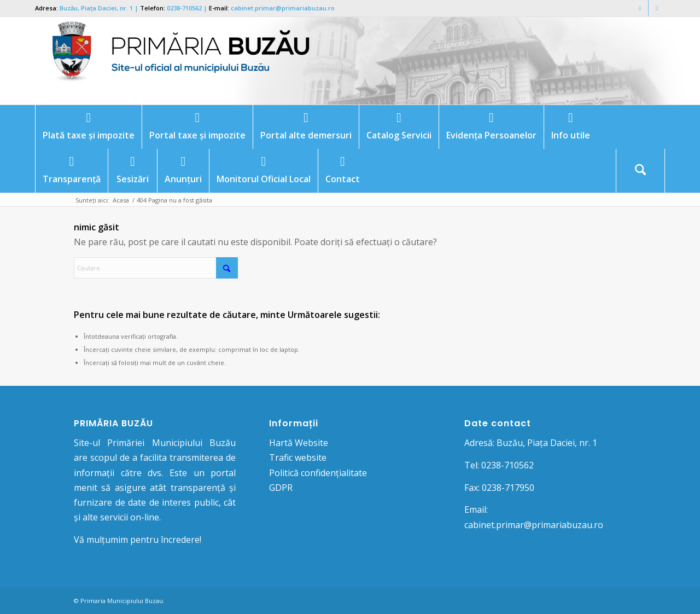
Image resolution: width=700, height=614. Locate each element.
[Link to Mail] (657, 8)
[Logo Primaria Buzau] (174, 61)
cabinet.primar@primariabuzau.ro (283, 8)
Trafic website (298, 457)
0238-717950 (508, 488)
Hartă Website (299, 443)
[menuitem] (88, 127)
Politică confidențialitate (318, 473)
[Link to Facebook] (640, 8)
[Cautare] (640, 171)
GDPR (281, 488)
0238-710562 (184, 8)
